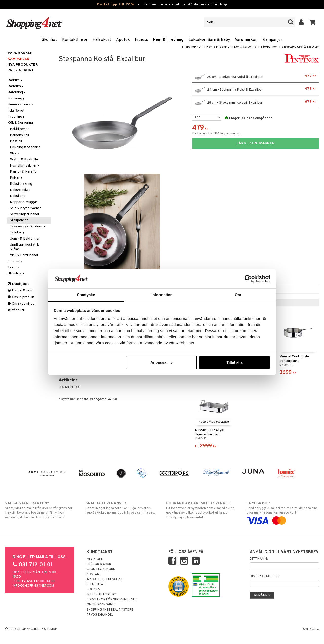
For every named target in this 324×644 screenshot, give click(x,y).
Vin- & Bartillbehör (24, 255)
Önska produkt (21, 297)
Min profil (95, 559)
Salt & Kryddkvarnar (25, 208)
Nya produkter (23, 65)
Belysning (17, 92)
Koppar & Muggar (24, 202)
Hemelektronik (21, 105)
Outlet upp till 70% (115, 4)
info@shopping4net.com (33, 586)
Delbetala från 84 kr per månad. (217, 133)
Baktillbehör (19, 129)
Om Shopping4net (101, 605)
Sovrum (15, 261)
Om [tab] (238, 295)
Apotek (123, 40)
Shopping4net (192, 47)
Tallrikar (18, 233)
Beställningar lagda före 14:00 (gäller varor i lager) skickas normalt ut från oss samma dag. (122, 508)
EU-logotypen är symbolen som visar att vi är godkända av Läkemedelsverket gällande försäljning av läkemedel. (202, 510)
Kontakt (94, 574)
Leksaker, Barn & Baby (209, 40)
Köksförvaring (21, 184)
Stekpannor (269, 47)
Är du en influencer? (104, 579)
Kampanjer (272, 40)
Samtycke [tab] (86, 295)
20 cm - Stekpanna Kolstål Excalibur (256, 77)
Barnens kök (19, 135)
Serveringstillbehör (25, 214)
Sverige (311, 629)
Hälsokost (102, 40)
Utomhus (16, 274)
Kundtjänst (18, 284)
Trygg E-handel (100, 615)
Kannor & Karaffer (24, 172)
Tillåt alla (234, 362)
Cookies (93, 590)
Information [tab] (162, 295)
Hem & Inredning (168, 40)
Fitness (141, 40)
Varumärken (246, 40)
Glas (15, 153)
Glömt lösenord (101, 569)
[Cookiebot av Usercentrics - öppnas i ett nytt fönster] (248, 279)
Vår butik (17, 310)
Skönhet (49, 40)
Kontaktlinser (75, 40)
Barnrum (16, 86)
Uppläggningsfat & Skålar (24, 247)
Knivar (16, 178)
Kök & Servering (245, 47)
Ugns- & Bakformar (25, 239)
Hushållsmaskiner (25, 166)
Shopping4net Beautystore (110, 610)
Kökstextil (18, 196)
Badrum (15, 80)
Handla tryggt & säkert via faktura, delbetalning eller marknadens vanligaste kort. (283, 512)
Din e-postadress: (265, 576)
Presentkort (21, 70)
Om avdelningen (22, 304)
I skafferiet (16, 111)
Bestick (16, 141)
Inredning (16, 117)
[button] (312, 22)
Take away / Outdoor (28, 226)
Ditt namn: (259, 559)
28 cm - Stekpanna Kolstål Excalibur (256, 103)
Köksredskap (20, 190)
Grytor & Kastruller (25, 160)
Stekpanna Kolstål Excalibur (300, 47)
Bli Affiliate (97, 584)
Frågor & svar (20, 291)
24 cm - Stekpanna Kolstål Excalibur (256, 90)
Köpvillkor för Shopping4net (112, 600)
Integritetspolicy (102, 595)
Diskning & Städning (25, 147)
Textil (14, 268)
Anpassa (161, 362)
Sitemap (50, 629)
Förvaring (16, 98)
